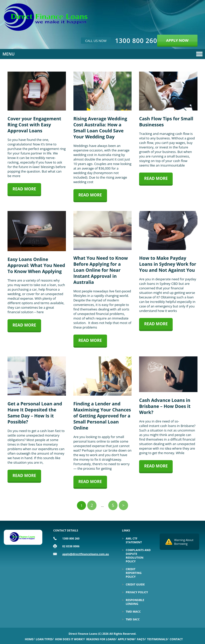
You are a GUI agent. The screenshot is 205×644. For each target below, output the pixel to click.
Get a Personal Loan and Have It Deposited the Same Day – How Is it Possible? (35, 413)
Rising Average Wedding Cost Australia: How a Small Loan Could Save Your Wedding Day (100, 128)
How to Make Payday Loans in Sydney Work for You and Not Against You (168, 264)
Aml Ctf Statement (134, 540)
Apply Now (126, 639)
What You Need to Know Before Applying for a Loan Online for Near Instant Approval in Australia (101, 270)
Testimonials (157, 639)
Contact (176, 639)
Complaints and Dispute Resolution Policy (138, 556)
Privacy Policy (137, 592)
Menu (9, 54)
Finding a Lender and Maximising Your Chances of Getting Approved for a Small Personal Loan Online (102, 416)
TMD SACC (133, 619)
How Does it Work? (69, 639)
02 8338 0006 (71, 546)
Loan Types (44, 639)
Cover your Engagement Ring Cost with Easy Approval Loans (34, 125)
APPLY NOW (177, 40)
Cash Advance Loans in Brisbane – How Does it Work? (165, 406)
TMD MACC (133, 611)
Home (29, 639)
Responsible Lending (135, 602)
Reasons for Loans (101, 639)
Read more (24, 189)
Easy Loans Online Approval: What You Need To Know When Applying (36, 265)
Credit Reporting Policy (134, 573)
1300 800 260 (136, 40)
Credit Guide (135, 584)
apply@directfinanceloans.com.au (85, 554)
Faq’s (141, 639)
